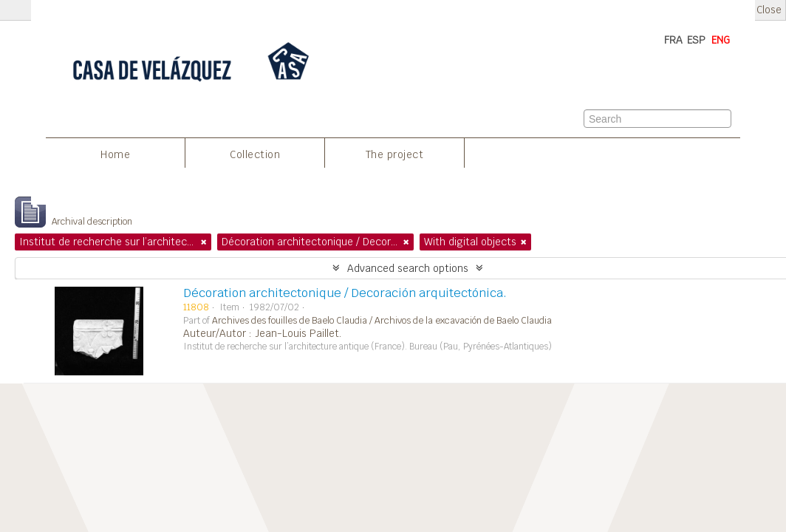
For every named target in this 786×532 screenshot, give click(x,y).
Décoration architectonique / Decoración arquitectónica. (345, 293)
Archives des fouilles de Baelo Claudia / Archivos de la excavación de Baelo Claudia (382, 321)
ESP (696, 40)
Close (769, 10)
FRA (673, 40)
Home (115, 154)
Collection (255, 154)
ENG (721, 40)
